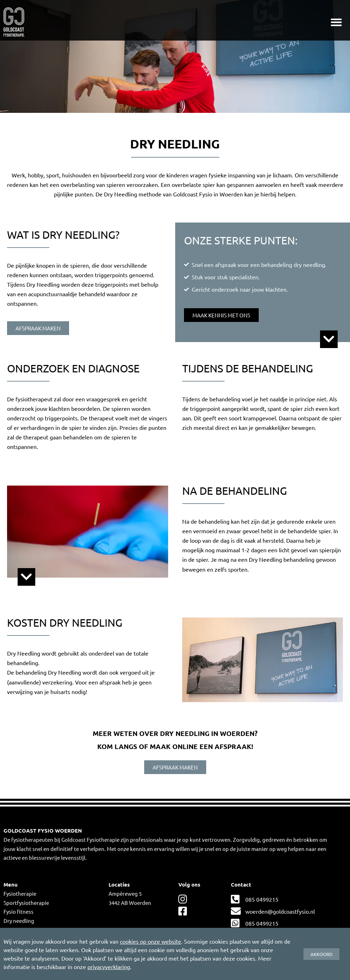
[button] (336, 22)
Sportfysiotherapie (26, 903)
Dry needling (19, 921)
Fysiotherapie (20, 893)
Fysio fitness (19, 911)
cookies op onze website (151, 941)
